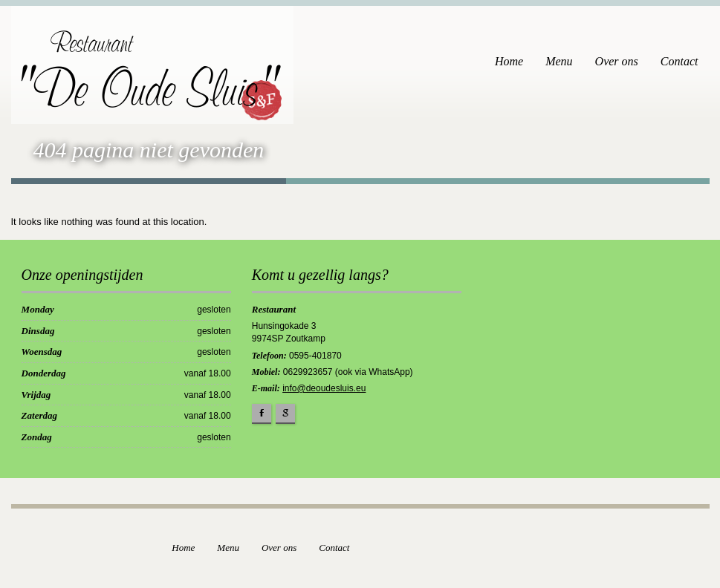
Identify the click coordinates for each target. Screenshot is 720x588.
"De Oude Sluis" (142, 77)
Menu (559, 61)
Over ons (617, 61)
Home (509, 61)
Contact (680, 61)
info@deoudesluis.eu (324, 388)
